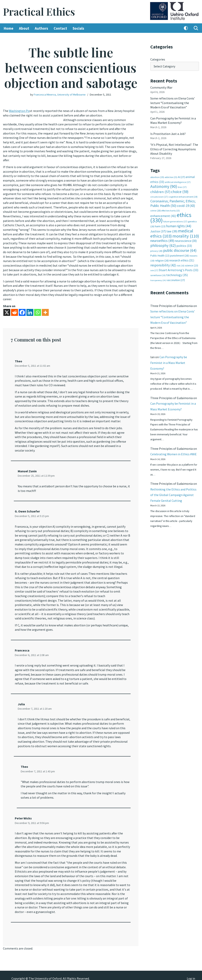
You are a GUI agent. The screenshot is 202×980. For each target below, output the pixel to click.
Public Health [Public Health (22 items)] (160, 254)
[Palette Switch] (186, 28)
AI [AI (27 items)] (181, 176)
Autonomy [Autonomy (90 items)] (164, 185)
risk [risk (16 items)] (180, 264)
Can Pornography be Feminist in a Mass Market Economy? (169, 361)
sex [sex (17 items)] (154, 268)
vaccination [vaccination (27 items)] (176, 278)
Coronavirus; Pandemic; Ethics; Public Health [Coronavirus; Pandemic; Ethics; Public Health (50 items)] (173, 202)
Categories (158, 59)
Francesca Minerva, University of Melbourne (60, 95)
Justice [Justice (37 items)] (158, 230)
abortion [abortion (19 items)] (157, 176)
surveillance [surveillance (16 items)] (158, 273)
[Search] (196, 28)
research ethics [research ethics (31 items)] (182, 259)
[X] (7, 310)
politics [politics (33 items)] (184, 244)
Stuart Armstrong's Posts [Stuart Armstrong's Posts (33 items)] (179, 268)
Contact (60, 28)
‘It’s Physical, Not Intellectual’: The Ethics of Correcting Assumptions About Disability (174, 148)
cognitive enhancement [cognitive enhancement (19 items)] (183, 196)
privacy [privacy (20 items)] (156, 249)
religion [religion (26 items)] (162, 259)
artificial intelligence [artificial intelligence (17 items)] (178, 181)
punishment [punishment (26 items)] (179, 254)
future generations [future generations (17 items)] (175, 220)
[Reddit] (14, 310)
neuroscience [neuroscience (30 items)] (186, 239)
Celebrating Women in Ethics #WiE (174, 454)
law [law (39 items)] (172, 230)
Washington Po (19, 111)
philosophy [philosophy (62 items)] (163, 244)
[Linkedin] (30, 310)
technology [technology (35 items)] (177, 273)
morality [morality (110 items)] (186, 234)
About (24, 28)
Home (9, 28)
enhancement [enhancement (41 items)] (163, 215)
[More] (45, 310)
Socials (79, 28)
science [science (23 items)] (192, 264)
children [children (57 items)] (160, 191)
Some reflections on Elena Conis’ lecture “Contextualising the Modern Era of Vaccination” (173, 103)
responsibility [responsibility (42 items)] (163, 263)
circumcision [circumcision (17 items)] (159, 196)
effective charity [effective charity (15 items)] (171, 209)
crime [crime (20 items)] (156, 209)
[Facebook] (22, 310)
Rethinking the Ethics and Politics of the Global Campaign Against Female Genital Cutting (173, 495)
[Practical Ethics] (39, 12)
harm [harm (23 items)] (160, 225)
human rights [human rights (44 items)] (179, 224)
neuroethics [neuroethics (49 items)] (162, 239)
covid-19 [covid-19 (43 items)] (186, 205)
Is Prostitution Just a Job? (168, 133)
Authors (41, 28)
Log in (191, 972)
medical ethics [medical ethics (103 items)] (172, 232)
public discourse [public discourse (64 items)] (180, 249)
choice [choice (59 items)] (180, 191)
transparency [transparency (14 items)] (158, 278)
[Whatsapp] (38, 310)
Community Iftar (161, 87)
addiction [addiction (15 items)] (171, 176)
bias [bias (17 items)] (182, 186)
